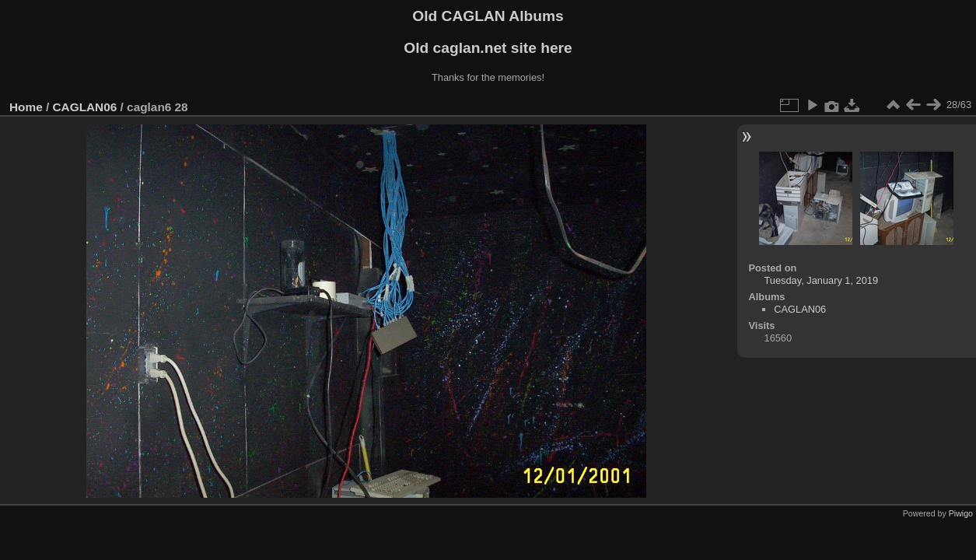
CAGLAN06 (85, 107)
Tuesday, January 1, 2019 (822, 280)
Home (26, 107)
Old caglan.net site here (488, 48)
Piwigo (961, 513)
